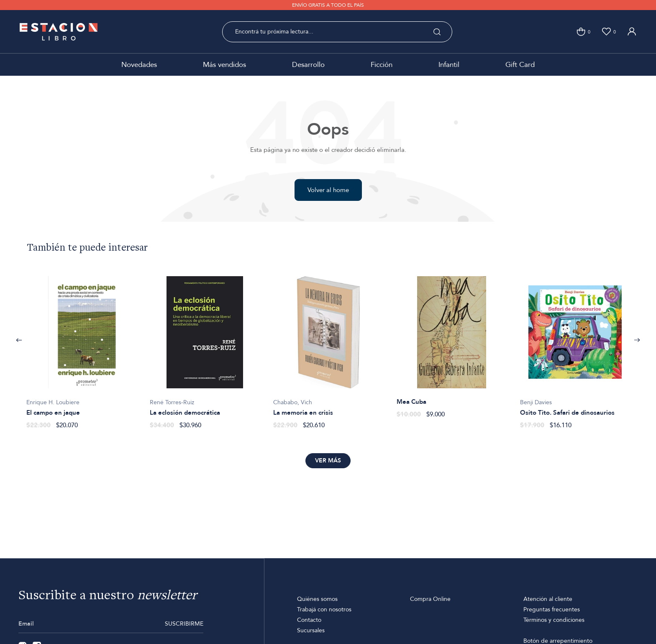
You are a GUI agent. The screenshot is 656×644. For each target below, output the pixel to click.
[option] (81, 348)
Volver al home (328, 190)
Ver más (328, 461)
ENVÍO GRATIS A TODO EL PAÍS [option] (328, 5)
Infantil (449, 65)
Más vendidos (224, 65)
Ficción (382, 65)
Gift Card (520, 65)
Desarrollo (308, 65)
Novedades (139, 65)
